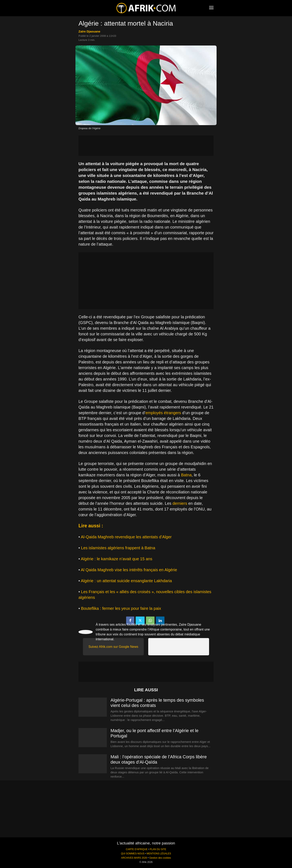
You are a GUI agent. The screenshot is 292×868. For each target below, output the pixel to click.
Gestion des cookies (160, 858)
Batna (186, 475)
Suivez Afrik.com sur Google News (113, 647)
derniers (180, 503)
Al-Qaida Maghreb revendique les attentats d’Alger (126, 537)
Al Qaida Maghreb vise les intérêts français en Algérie (129, 570)
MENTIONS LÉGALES (159, 854)
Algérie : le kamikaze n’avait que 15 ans (116, 559)
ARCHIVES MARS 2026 (134, 858)
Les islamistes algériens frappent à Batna (118, 548)
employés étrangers (163, 413)
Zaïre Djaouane (89, 31)
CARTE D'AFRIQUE (137, 849)
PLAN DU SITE (158, 849)
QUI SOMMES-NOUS (133, 854)
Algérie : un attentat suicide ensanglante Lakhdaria (126, 581)
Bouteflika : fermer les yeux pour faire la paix (121, 608)
